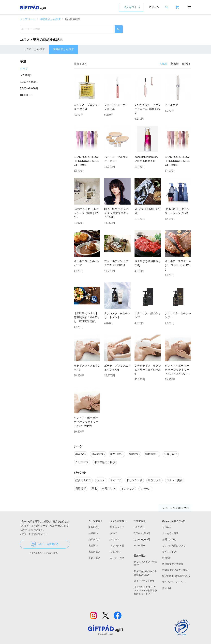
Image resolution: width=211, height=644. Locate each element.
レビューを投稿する (45, 544)
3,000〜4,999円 (29, 82)
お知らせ (167, 527)
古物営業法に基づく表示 (175, 570)
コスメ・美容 (117, 558)
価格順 (186, 64)
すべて (24, 69)
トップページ (28, 19)
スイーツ (115, 539)
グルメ (114, 533)
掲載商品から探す (50, 19)
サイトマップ (169, 552)
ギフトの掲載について (174, 546)
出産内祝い (94, 552)
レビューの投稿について (34, 534)
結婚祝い (93, 533)
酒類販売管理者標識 (173, 564)
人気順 (163, 64)
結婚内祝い (94, 539)
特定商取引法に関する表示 (176, 576)
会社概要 (167, 588)
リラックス (116, 552)
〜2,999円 (26, 75)
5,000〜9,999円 (29, 89)
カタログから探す (34, 49)
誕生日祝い (94, 527)
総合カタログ (117, 527)
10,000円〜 (26, 95)
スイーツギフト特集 (144, 581)
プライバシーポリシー (174, 582)
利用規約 (167, 558)
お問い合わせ (169, 539)
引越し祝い (94, 558)
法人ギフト (130, 7)
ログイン (154, 7)
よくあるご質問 (170, 533)
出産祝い (93, 546)
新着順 (175, 64)
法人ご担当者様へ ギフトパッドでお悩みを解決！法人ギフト (145, 590)
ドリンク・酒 (117, 546)
